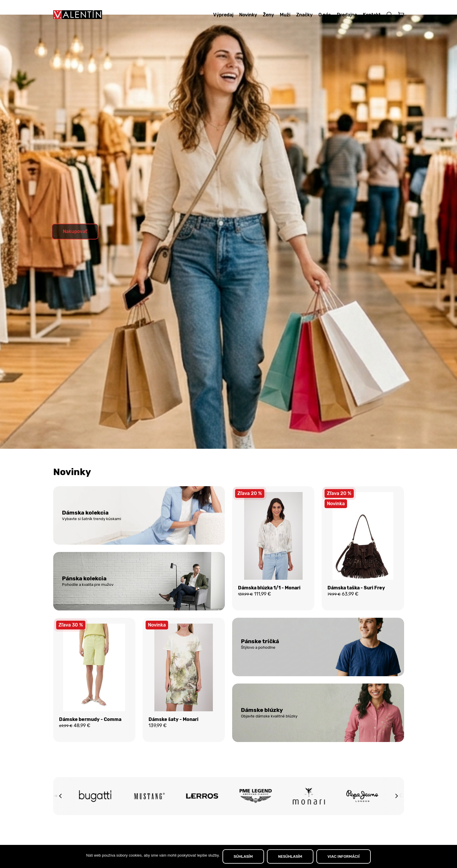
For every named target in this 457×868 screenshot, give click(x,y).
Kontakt (372, 15)
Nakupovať (75, 246)
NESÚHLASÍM (290, 856)
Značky (304, 15)
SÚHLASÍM (243, 856)
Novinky (248, 15)
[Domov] (78, 15)
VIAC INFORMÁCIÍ (344, 856)
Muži (285, 15)
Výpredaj (223, 15)
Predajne (347, 15)
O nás (325, 15)
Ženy (268, 15)
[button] (61, 814)
